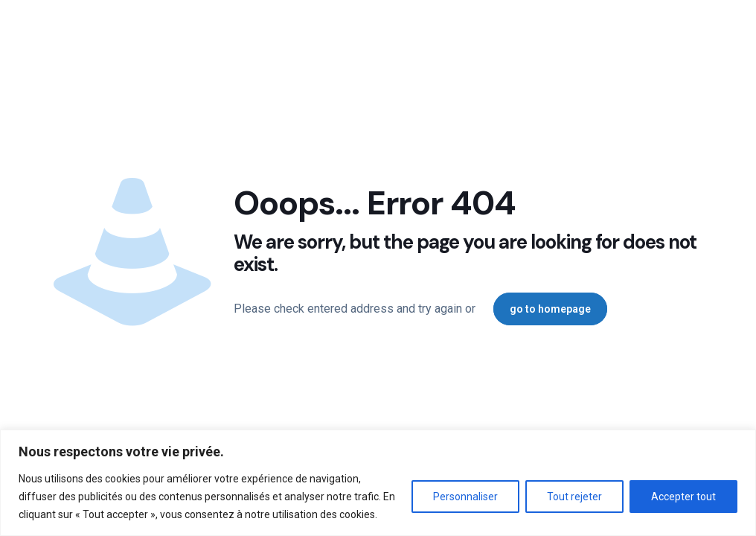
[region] (378, 483)
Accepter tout (683, 497)
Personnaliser (465, 497)
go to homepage (550, 309)
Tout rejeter (574, 497)
